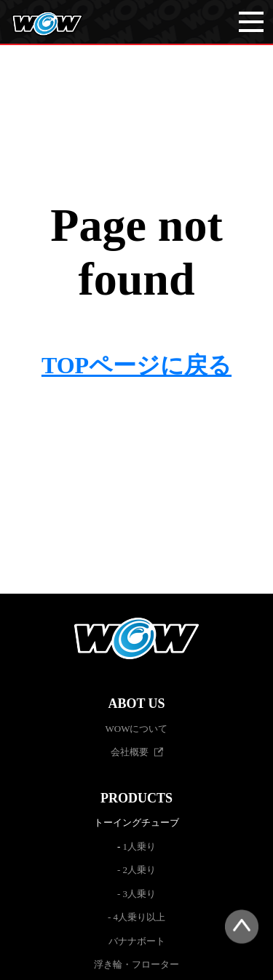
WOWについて (137, 729)
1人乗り (140, 846)
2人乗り (140, 870)
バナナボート (137, 941)
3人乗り (140, 894)
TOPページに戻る (136, 365)
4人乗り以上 (140, 917)
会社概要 (130, 752)
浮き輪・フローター (136, 964)
